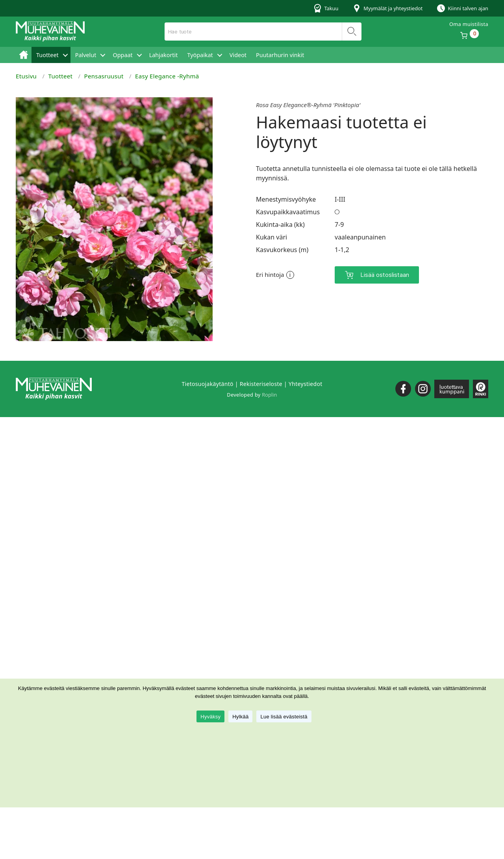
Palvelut (86, 55)
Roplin (269, 395)
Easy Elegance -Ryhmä (167, 76)
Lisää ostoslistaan (385, 275)
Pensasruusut (104, 76)
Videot (238, 55)
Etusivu (24, 55)
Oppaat (122, 55)
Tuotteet (47, 55)
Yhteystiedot (306, 384)
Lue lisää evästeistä (284, 717)
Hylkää (240, 717)
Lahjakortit (164, 55)
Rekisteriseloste (261, 384)
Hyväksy (210, 717)
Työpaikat (200, 55)
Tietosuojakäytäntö (207, 384)
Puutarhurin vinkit (280, 55)
